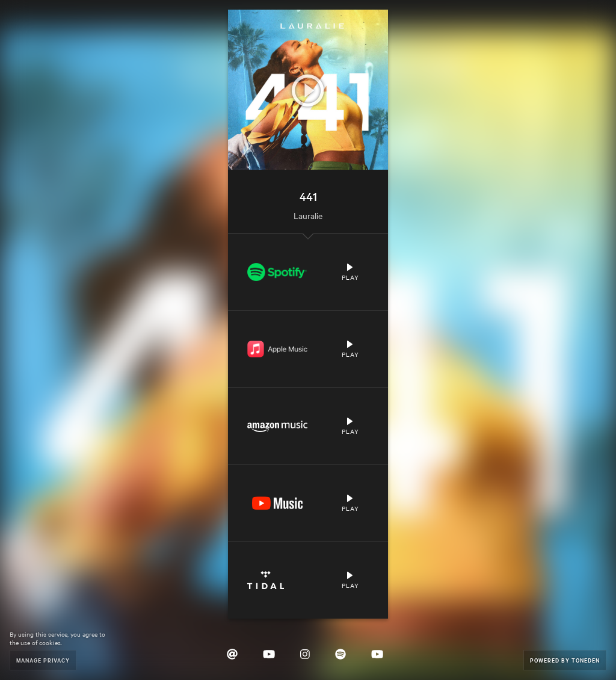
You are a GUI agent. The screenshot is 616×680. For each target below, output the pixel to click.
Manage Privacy (43, 660)
